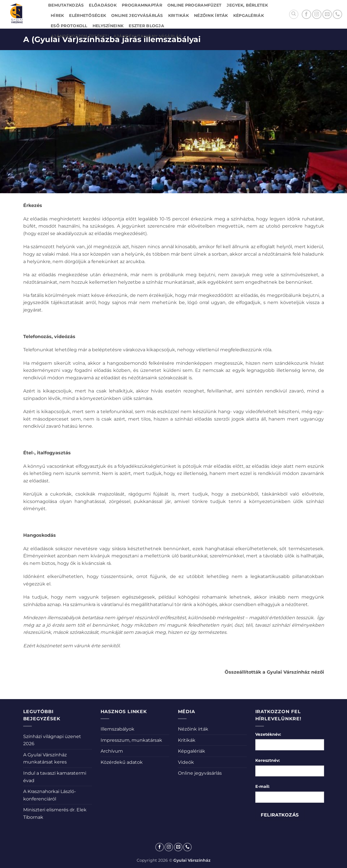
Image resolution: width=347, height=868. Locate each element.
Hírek (57, 15)
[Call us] (337, 14)
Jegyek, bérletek (247, 5)
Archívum (112, 751)
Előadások (103, 5)
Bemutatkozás (66, 5)
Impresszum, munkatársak (131, 740)
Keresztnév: (268, 760)
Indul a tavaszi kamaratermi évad (55, 777)
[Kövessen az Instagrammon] (317, 14)
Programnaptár (142, 5)
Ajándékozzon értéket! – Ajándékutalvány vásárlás (116, 36)
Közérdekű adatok (122, 762)
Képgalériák (249, 15)
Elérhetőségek (88, 15)
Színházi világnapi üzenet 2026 (52, 740)
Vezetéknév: (268, 734)
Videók (186, 762)
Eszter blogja (146, 26)
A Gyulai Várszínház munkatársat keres (45, 758)
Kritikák (179, 15)
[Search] (294, 14)
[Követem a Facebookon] (306, 14)
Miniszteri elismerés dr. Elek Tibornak (55, 813)
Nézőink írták (211, 15)
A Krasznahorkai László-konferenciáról (50, 795)
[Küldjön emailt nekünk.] (327, 14)
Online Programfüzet (194, 5)
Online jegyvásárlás (137, 15)
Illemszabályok (117, 729)
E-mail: (262, 786)
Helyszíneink (108, 26)
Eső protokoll (69, 26)
